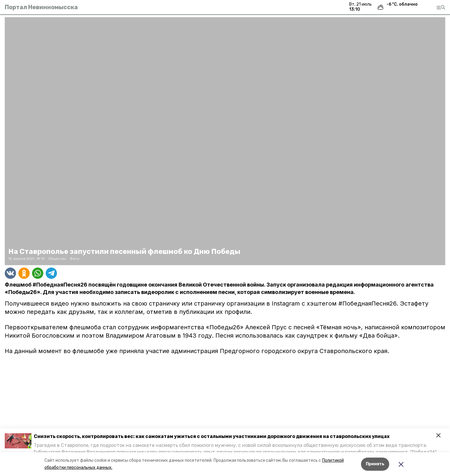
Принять (375, 464)
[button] (18, 441)
